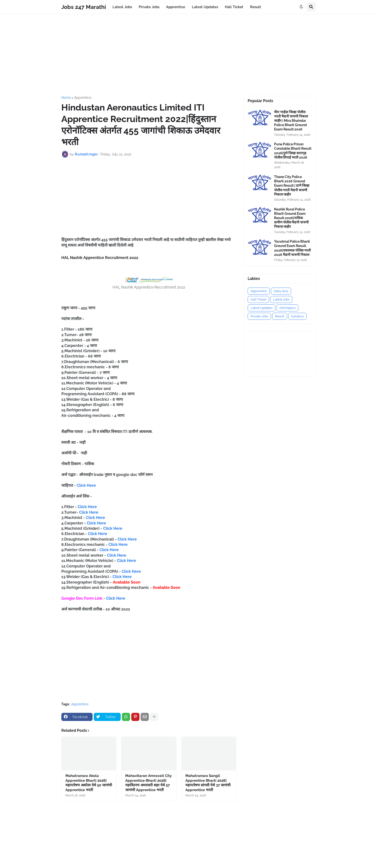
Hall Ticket (258, 299)
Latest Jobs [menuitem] (122, 7)
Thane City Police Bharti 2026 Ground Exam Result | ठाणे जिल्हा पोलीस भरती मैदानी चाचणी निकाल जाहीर (292, 186)
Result (280, 316)
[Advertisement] (188, 55)
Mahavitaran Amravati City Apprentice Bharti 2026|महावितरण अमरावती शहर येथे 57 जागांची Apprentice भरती (148, 783)
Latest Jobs (281, 299)
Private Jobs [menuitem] (149, 7)
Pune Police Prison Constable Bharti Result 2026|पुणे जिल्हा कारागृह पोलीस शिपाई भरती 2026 (293, 151)
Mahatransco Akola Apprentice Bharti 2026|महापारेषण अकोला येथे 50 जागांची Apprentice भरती (89, 783)
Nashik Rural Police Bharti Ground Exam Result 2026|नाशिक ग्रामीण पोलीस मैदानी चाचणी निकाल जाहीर (291, 218)
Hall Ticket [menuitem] (234, 7)
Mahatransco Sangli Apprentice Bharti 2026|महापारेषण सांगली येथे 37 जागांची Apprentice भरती (208, 783)
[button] (301, 7)
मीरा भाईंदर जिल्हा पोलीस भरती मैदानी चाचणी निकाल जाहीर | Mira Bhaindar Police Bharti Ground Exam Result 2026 (291, 121)
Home (66, 98)
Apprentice (83, 98)
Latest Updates (261, 308)
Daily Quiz (281, 291)
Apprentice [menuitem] (176, 7)
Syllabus (297, 316)
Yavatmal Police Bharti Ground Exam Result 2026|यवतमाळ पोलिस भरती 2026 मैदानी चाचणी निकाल (292, 248)
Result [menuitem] (256, 7)
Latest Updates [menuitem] (205, 7)
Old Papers (287, 308)
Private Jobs (259, 316)
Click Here (86, 485)
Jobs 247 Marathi (84, 7)
